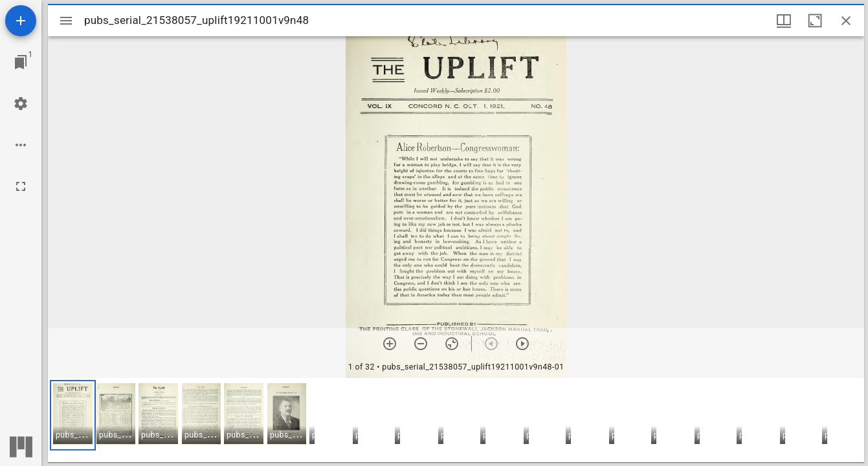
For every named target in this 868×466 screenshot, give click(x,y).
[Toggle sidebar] (66, 21)
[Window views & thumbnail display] (784, 21)
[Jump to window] (21, 62)
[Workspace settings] (21, 104)
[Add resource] (21, 21)
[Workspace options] (21, 145)
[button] (73, 415)
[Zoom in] (390, 344)
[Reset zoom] (452, 344)
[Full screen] (21, 186)
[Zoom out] (421, 344)
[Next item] (522, 344)
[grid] (456, 420)
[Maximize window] (815, 21)
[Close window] (846, 21)
